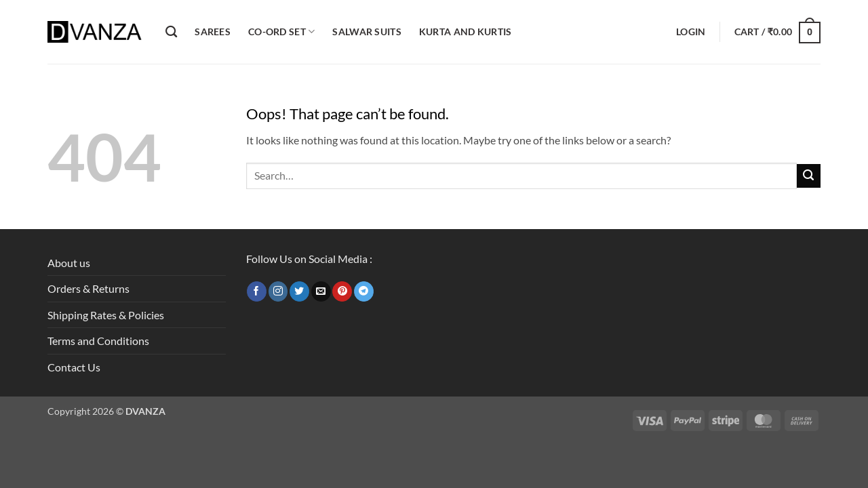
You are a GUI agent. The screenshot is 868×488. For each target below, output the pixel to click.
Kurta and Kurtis (466, 32)
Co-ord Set (281, 32)
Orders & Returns (88, 288)
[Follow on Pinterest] (342, 291)
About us (69, 263)
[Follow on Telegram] (364, 291)
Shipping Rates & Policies (106, 315)
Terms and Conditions (98, 341)
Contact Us (74, 367)
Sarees (213, 32)
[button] (691, 32)
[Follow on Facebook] (257, 291)
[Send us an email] (321, 291)
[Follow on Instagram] (278, 291)
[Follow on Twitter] (299, 291)
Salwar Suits (367, 32)
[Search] (171, 32)
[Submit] (809, 176)
